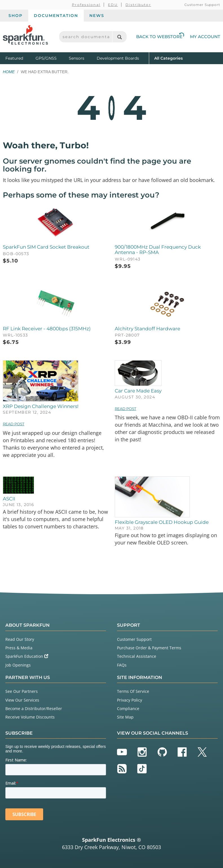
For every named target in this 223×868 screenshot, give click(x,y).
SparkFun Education (27, 656)
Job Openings (18, 665)
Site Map (125, 717)
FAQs (122, 665)
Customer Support (202, 5)
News (97, 16)
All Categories (168, 58)
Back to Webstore (160, 37)
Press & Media (19, 648)
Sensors (77, 58)
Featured (19, 58)
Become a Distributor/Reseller (34, 708)
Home (9, 72)
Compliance (128, 708)
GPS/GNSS (46, 58)
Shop (16, 16)
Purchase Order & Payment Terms (149, 648)
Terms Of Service (133, 691)
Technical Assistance (137, 656)
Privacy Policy (130, 700)
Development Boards (118, 58)
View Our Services (22, 700)
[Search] (119, 37)
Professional (86, 5)
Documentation (56, 16)
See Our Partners (22, 691)
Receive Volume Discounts (30, 717)
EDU (113, 5)
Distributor (138, 5)
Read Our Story (20, 639)
